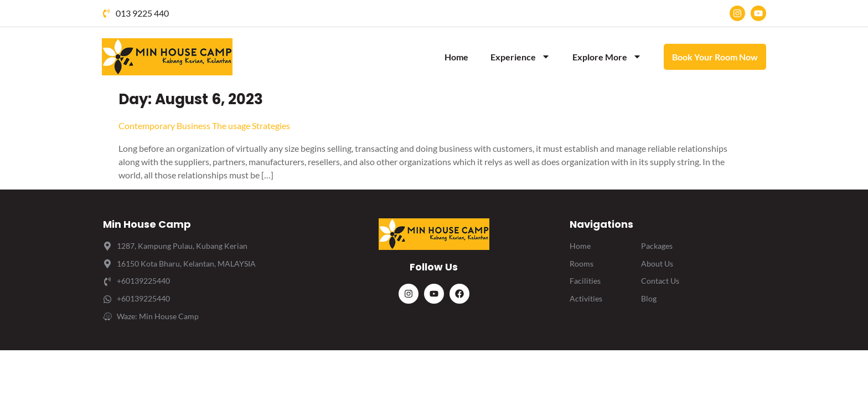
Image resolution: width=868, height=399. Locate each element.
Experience (520, 57)
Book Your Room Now (715, 57)
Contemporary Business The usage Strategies (204, 126)
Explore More (607, 57)
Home (456, 57)
